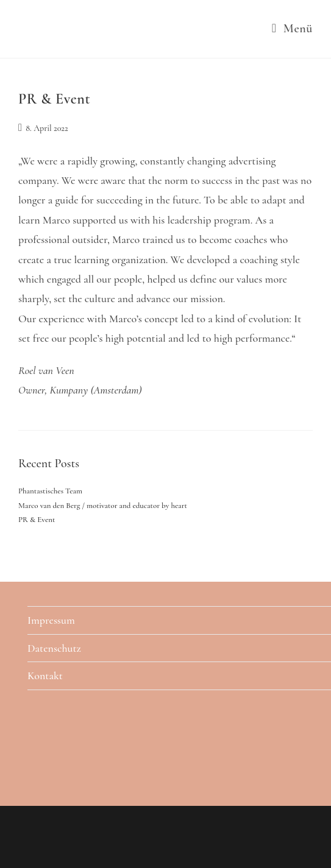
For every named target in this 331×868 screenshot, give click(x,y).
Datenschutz (54, 648)
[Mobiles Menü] (292, 29)
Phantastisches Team (50, 491)
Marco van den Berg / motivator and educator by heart (103, 506)
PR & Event (54, 99)
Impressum (51, 620)
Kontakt (45, 676)
